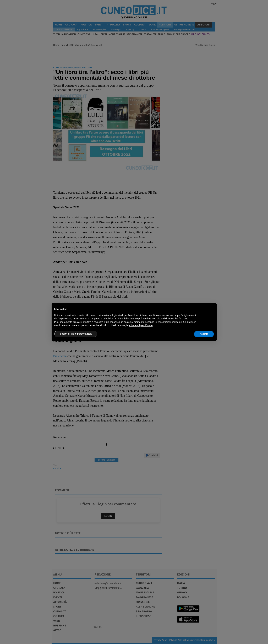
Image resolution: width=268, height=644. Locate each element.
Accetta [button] (204, 334)
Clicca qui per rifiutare (141, 325)
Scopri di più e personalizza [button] (76, 334)
